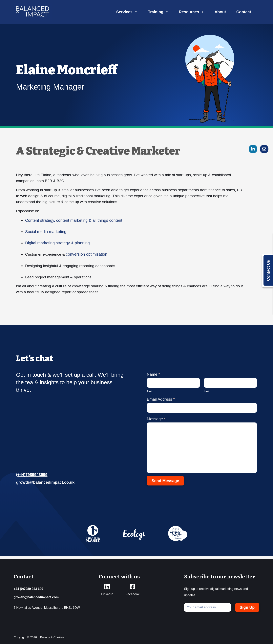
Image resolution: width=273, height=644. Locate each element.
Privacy (45, 637)
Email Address (161, 402)
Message (156, 422)
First (149, 395)
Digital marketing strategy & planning (58, 245)
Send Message (165, 484)
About (220, 12)
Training (158, 12)
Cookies (59, 637)
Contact (244, 12)
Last (206, 395)
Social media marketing (47, 234)
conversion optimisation (89, 257)
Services (127, 12)
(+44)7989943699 (32, 478)
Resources (192, 12)
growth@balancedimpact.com (36, 597)
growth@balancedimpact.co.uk (45, 485)
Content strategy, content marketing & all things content (74, 223)
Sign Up (247, 607)
